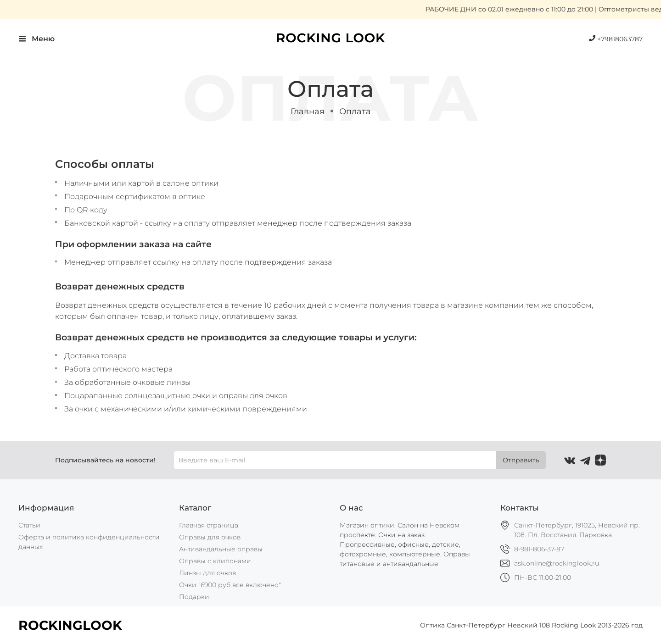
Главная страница (209, 525)
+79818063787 (616, 39)
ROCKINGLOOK (70, 625)
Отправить (521, 460)
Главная (308, 111)
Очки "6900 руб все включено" (230, 585)
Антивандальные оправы (221, 549)
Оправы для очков (210, 537)
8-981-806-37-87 (539, 549)
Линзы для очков (207, 573)
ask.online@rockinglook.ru (557, 563)
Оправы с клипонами (215, 561)
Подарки (194, 597)
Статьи (29, 525)
